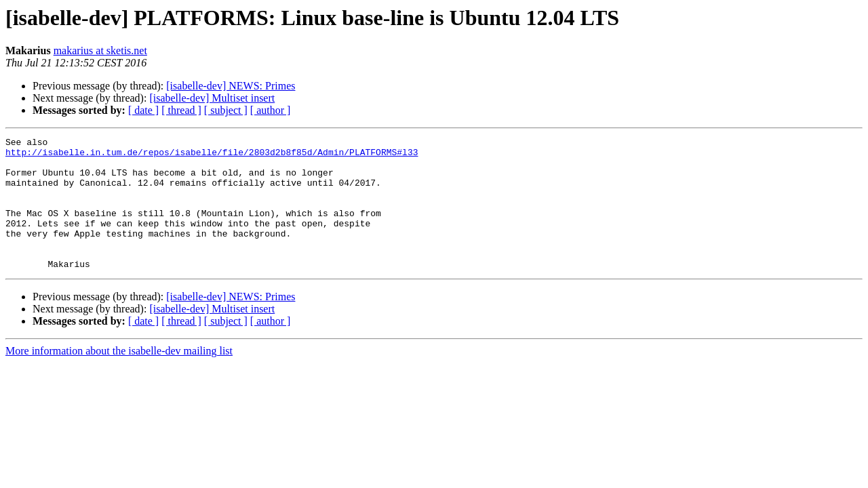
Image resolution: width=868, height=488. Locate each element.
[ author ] (271, 110)
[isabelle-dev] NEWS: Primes (231, 86)
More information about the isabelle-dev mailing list (119, 377)
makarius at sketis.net (100, 50)
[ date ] (143, 110)
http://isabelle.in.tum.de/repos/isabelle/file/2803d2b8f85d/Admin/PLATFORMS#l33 (212, 156)
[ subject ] (226, 110)
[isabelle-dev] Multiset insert (212, 98)
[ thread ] (181, 110)
